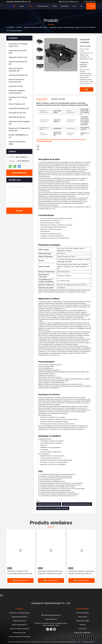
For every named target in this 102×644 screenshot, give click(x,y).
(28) (16, 86)
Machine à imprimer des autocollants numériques (53, 508)
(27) (17, 104)
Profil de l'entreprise (82, 613)
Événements (65, 6)
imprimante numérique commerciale (35, 27)
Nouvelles (82, 625)
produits (19, 27)
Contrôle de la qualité (83, 621)
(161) (18, 45)
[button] (40, 69)
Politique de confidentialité (82, 633)
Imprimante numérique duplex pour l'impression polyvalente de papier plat (50, 573)
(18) (19, 108)
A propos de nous (43, 6)
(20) (19, 129)
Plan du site (82, 629)
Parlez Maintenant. (93, 7)
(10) (17, 117)
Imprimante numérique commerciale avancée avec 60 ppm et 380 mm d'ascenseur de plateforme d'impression (81, 573)
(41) (16, 70)
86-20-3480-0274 (89, 2)
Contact (55, 6)
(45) (16, 81)
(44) (18, 57)
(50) (17, 92)
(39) (18, 99)
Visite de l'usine (82, 617)
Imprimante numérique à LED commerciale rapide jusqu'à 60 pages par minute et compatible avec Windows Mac (20, 573)
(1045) (17, 143)
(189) (18, 52)
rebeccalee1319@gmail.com (69, 2)
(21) (19, 123)
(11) (18, 136)
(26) (18, 75)
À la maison (10, 27)
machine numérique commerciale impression (77, 504)
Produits (30, 6)
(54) (18, 63)
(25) (17, 113)
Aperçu (22, 6)
